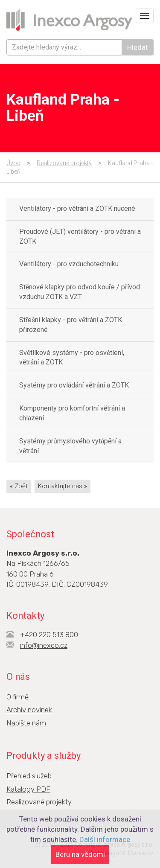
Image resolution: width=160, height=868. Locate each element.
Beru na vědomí (80, 854)
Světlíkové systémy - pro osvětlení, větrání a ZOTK (72, 358)
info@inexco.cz (44, 645)
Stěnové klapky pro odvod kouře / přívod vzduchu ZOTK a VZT (80, 292)
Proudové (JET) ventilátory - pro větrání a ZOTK (80, 236)
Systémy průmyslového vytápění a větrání (70, 446)
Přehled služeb (29, 776)
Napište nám (26, 723)
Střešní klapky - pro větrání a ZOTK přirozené (71, 325)
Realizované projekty (64, 163)
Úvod (13, 163)
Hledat (138, 47)
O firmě (17, 697)
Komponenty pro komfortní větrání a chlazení (72, 413)
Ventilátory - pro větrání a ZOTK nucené (77, 208)
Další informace (105, 839)
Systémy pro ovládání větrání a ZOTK (74, 385)
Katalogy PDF (28, 789)
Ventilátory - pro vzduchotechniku (69, 264)
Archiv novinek (29, 710)
